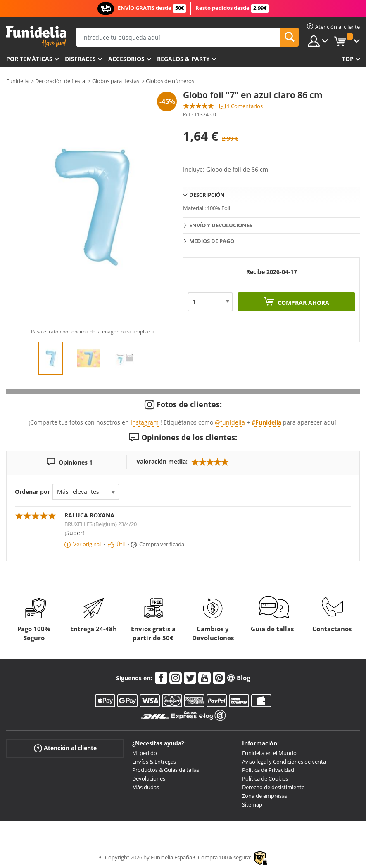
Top (348, 59)
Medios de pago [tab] (212, 241)
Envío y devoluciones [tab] (221, 225)
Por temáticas (29, 59)
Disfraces (80, 59)
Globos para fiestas (116, 81)
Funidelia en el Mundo (269, 753)
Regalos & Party (183, 59)
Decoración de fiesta (60, 81)
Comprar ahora (303, 303)
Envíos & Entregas (154, 762)
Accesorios (126, 59)
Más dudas (146, 787)
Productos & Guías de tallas (166, 770)
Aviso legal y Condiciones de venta (284, 762)
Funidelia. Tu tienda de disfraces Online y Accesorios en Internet (36, 37)
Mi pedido (145, 753)
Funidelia (17, 81)
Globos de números (170, 81)
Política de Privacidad (268, 770)
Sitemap (252, 804)
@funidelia (230, 422)
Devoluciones (149, 778)
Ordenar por (32, 492)
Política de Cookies (265, 778)
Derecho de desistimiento (273, 787)
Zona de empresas (265, 796)
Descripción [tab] (207, 195)
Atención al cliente (65, 748)
